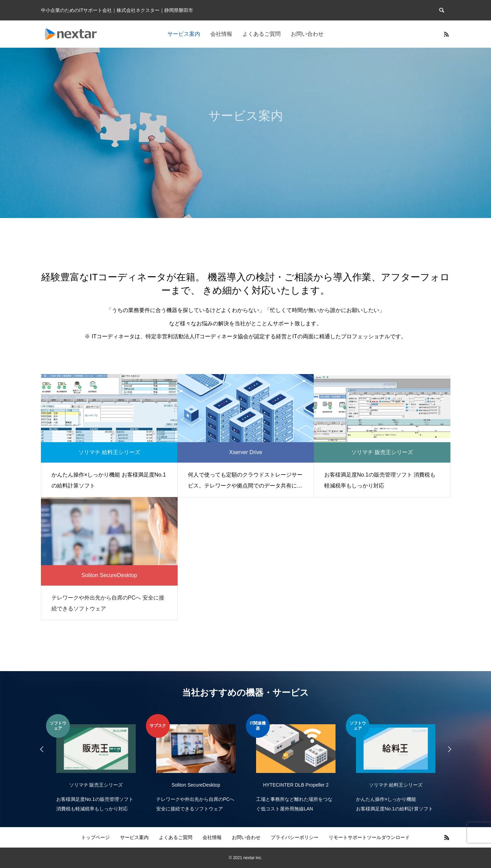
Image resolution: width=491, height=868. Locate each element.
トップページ (95, 837)
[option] (96, 764)
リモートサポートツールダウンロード (369, 837)
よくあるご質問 (262, 34)
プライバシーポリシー (295, 837)
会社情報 (221, 34)
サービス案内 (184, 34)
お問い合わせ (307, 34)
